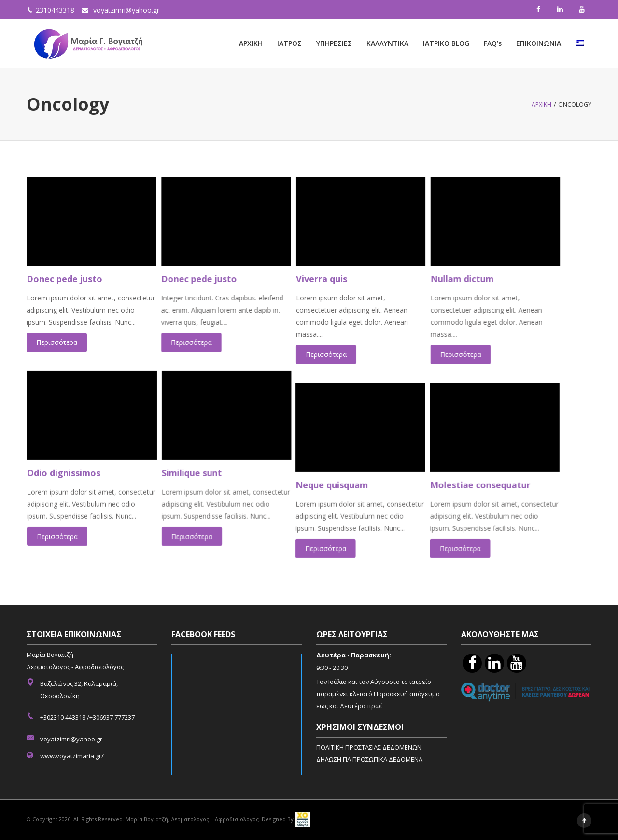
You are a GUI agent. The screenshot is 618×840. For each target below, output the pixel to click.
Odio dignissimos (63, 468)
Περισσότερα (57, 342)
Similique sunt (201, 468)
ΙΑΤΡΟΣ (289, 43)
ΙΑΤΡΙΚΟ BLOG (446, 43)
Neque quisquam (351, 480)
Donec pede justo (64, 279)
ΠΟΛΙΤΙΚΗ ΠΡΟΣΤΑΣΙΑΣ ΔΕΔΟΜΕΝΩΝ (369, 747)
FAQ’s (493, 43)
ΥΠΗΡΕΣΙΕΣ (334, 43)
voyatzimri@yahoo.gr (126, 10)
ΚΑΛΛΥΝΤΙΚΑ (387, 43)
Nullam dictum (491, 279)
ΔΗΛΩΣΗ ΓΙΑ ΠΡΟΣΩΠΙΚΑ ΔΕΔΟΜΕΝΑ (369, 759)
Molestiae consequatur (510, 480)
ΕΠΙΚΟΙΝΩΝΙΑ (539, 43)
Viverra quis (341, 279)
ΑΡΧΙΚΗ (251, 43)
